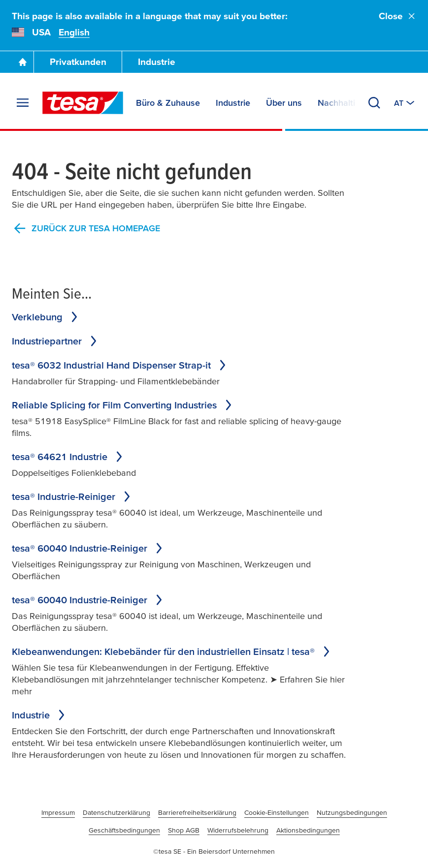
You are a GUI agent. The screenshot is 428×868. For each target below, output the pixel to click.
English (74, 32)
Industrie (157, 62)
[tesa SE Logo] (83, 103)
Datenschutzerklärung (116, 812)
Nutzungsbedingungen (352, 812)
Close (397, 16)
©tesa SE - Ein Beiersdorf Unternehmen (214, 851)
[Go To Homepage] (23, 62)
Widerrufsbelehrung (238, 830)
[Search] (374, 103)
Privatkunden (78, 62)
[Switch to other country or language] (405, 103)
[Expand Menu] (23, 103)
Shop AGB (184, 830)
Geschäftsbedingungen (124, 830)
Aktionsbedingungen (308, 830)
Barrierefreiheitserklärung (197, 812)
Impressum (58, 812)
